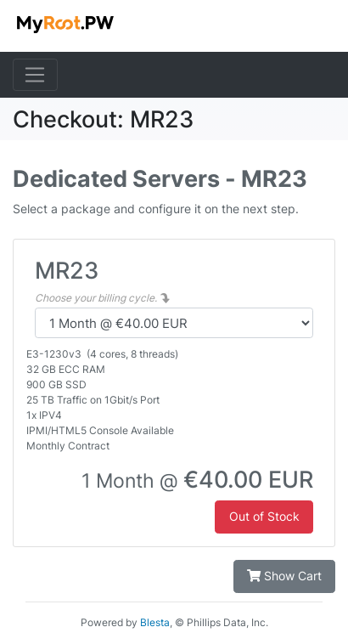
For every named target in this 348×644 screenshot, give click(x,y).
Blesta (155, 622)
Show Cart (284, 576)
